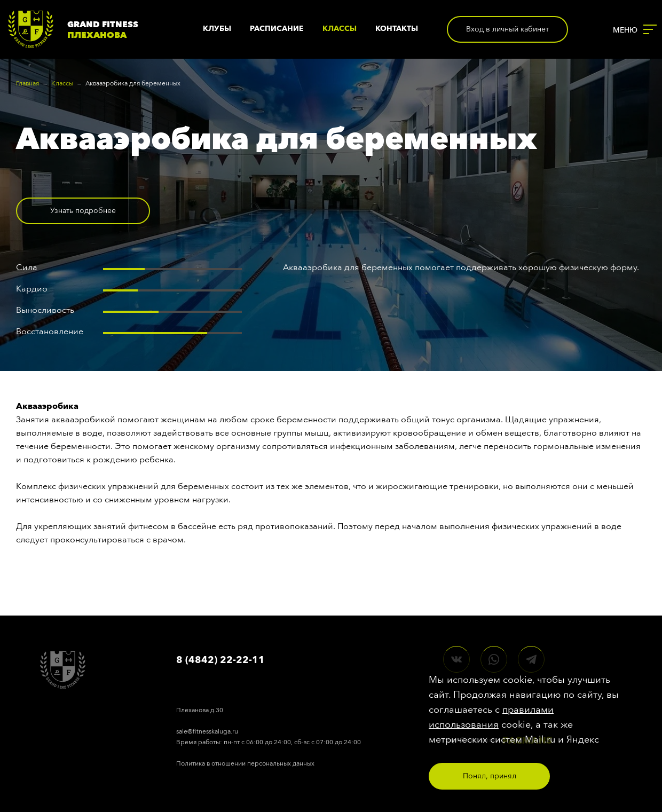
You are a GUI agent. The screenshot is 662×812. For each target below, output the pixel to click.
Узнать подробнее (83, 211)
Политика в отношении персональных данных (245, 763)
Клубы (217, 29)
